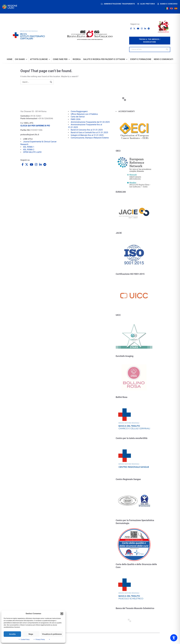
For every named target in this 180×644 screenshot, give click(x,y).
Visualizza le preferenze (52, 634)
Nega (31, 634)
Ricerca (77, 59)
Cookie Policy (25, 639)
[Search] (167, 49)
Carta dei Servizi (78, 117)
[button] (62, 614)
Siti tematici (76, 639)
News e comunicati (164, 59)
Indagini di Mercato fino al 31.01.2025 (87, 135)
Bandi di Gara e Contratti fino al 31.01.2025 (89, 132)
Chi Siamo (21, 59)
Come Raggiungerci (79, 111)
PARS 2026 (76, 119)
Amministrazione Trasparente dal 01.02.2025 (90, 122)
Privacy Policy (40, 639)
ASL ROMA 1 (29, 147)
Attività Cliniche (40, 59)
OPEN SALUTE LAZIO (32, 152)
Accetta (12, 634)
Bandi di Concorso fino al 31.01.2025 (87, 130)
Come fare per (62, 59)
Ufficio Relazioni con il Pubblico (84, 114)
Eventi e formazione (141, 59)
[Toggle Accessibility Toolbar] (174, 638)
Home (10, 59)
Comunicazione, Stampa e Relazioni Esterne (90, 138)
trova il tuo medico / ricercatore (150, 41)
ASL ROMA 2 (29, 150)
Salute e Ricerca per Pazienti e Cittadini (105, 59)
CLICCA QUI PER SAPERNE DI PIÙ (35, 126)
